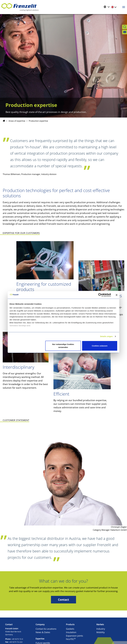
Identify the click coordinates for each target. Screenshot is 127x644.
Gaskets (70, 629)
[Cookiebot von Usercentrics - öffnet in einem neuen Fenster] (102, 295)
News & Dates (43, 632)
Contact (64, 600)
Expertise (40, 639)
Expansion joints (74, 636)
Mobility (101, 632)
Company (40, 624)
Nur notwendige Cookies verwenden (63, 346)
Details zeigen (106, 336)
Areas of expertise (17, 121)
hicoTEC (71, 639)
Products (70, 624)
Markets (100, 624)
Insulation (71, 632)
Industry (101, 629)
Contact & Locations (46, 629)
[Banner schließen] (117, 295)
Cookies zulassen (100, 346)
